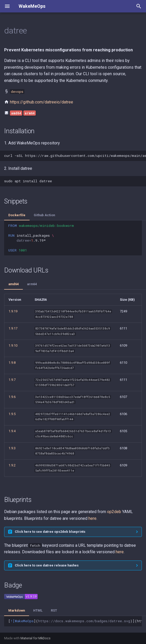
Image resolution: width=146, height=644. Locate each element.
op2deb (114, 512)
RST (54, 610)
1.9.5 (12, 414)
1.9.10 (13, 345)
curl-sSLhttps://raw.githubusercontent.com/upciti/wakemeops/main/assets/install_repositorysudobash (75, 156)
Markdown (17, 610)
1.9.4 (12, 431)
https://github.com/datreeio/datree (41, 102)
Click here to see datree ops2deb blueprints (50, 532)
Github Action (44, 215)
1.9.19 (13, 311)
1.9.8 (12, 363)
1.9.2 (12, 465)
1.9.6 (12, 397)
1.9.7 (12, 380)
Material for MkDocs (36, 638)
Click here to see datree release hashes (47, 565)
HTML (38, 610)
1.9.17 (13, 328)
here (92, 518)
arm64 (32, 284)
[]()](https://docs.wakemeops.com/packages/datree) (75, 621)
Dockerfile (17, 215)
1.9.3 (12, 448)
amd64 (13, 284)
